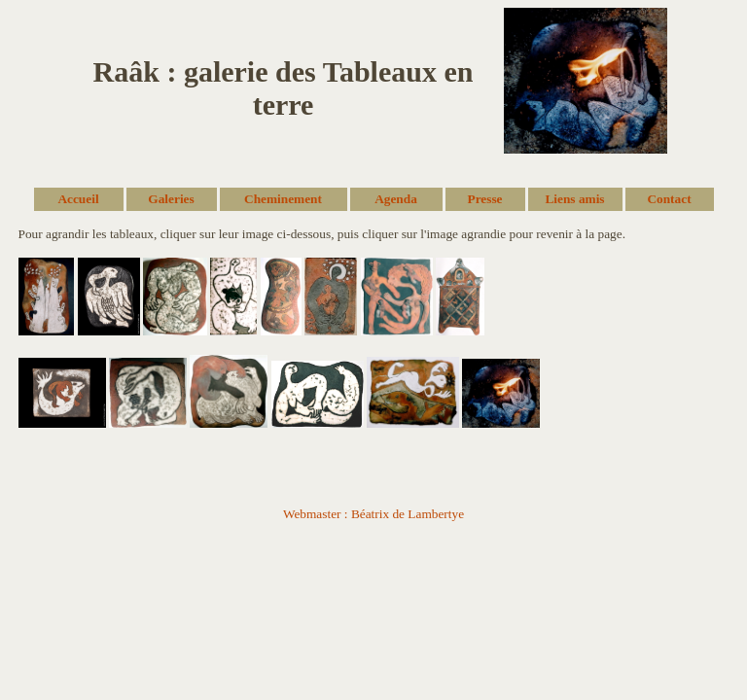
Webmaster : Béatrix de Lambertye (373, 514)
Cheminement (283, 199)
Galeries (171, 199)
